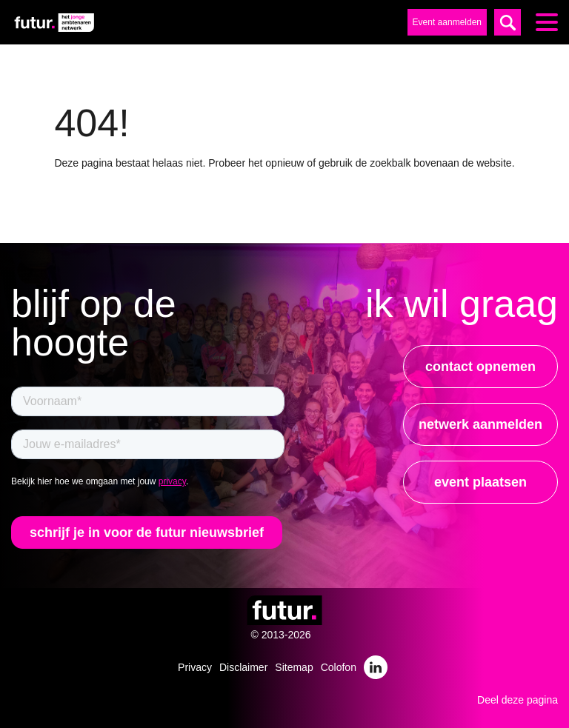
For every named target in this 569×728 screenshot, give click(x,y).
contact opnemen (480, 367)
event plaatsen (480, 482)
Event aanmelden (447, 22)
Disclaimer (243, 667)
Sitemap (294, 667)
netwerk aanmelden (480, 424)
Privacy (195, 667)
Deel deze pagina (518, 700)
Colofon (339, 667)
